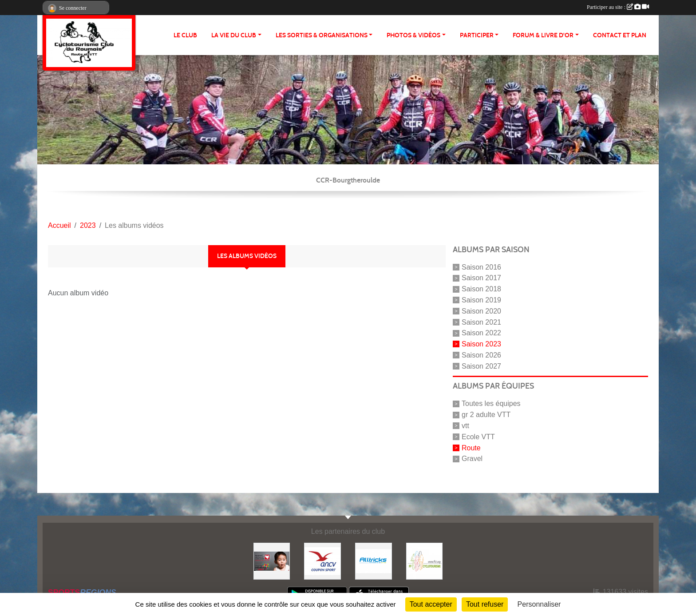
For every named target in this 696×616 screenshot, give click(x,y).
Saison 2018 (481, 289)
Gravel (472, 459)
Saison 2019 (481, 300)
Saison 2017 (481, 278)
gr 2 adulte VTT (486, 415)
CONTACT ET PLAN (620, 35)
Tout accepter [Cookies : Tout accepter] (431, 604)
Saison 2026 (481, 355)
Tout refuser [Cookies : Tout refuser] (485, 604)
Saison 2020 (481, 311)
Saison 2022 (481, 333)
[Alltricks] (374, 561)
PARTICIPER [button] (477, 35)
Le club (185, 35)
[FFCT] (425, 561)
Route (471, 447)
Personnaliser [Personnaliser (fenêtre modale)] (539, 604)
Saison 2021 (481, 322)
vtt (465, 426)
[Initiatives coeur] (272, 561)
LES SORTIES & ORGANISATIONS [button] (322, 35)
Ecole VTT (478, 437)
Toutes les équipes (491, 403)
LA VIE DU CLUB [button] (234, 35)
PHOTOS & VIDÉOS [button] (413, 35)
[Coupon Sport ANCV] (322, 561)
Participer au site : (618, 7)
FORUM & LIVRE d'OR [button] (543, 35)
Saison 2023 (481, 344)
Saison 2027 (481, 366)
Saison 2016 (481, 267)
